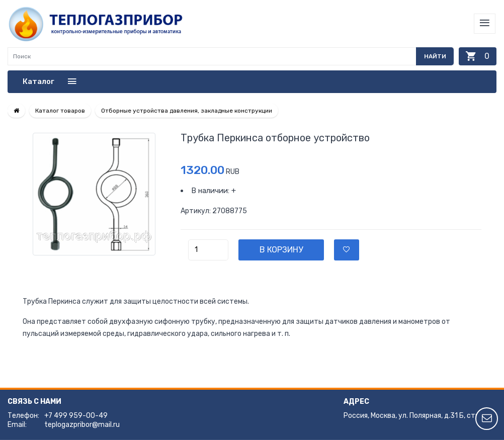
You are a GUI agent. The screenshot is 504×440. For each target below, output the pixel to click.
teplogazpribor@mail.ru (82, 425)
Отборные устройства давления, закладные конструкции (187, 111)
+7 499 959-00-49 (76, 416)
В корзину (281, 250)
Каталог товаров (60, 111)
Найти (435, 56)
